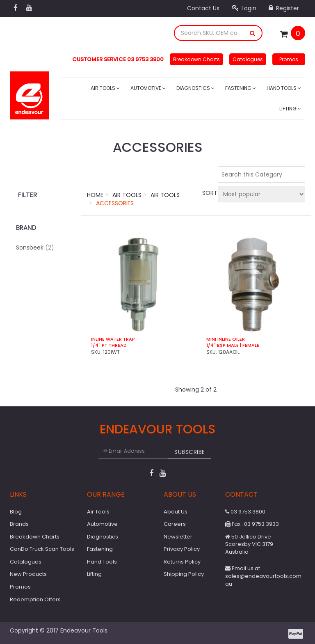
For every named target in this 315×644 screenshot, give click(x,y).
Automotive (148, 88)
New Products (28, 574)
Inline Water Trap (113, 339)
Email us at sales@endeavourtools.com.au (264, 576)
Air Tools (105, 88)
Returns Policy (182, 562)
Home (95, 195)
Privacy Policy (182, 549)
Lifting (290, 109)
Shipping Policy (184, 574)
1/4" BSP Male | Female (233, 345)
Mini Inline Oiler (226, 339)
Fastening (241, 88)
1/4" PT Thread (109, 345)
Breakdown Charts (196, 59)
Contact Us (203, 8)
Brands (19, 524)
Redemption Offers (35, 599)
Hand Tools (284, 88)
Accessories (115, 203)
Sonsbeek (35, 248)
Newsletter (178, 537)
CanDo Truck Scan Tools (42, 549)
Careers (175, 524)
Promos (289, 59)
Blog (16, 512)
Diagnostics (195, 88)
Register (284, 8)
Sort (209, 193)
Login (244, 8)
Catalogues (248, 59)
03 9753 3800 (245, 512)
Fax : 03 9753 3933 (252, 524)
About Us (176, 512)
